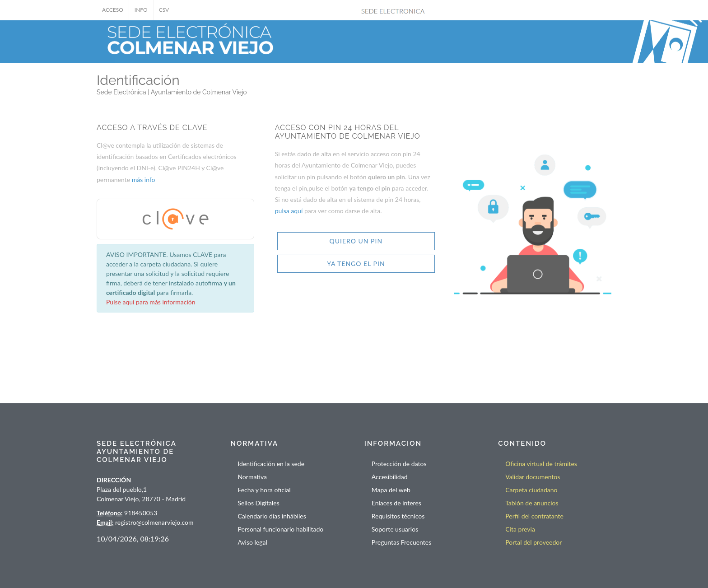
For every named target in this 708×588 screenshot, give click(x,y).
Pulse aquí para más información (151, 302)
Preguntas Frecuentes (401, 542)
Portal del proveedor (533, 542)
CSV (164, 10)
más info (144, 180)
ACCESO (113, 10)
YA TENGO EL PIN (356, 264)
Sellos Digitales (258, 503)
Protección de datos (399, 464)
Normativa (252, 477)
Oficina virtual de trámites (541, 464)
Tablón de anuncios (532, 503)
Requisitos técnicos (398, 516)
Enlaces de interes (396, 503)
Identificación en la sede (271, 464)
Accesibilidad (390, 477)
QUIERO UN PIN (356, 241)
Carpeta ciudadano (531, 490)
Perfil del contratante (534, 516)
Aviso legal (252, 542)
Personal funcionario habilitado (280, 529)
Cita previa (520, 529)
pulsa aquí (290, 211)
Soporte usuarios (395, 529)
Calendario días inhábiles (272, 516)
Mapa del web (391, 490)
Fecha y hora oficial (264, 490)
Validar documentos (533, 477)
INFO (141, 10)
